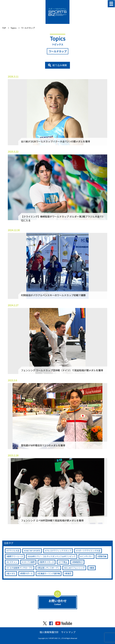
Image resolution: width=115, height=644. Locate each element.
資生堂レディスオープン (49, 568)
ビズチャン (13, 562)
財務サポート (27, 573)
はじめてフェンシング (75, 568)
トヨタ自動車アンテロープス (20, 568)
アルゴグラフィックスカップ (59, 551)
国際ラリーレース (15, 556)
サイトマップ (68, 632)
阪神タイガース (47, 562)
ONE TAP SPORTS (33, 551)
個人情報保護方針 (49, 632)
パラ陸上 (63, 562)
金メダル (12, 573)
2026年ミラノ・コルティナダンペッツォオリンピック (52, 556)
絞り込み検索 (60, 65)
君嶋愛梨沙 (78, 562)
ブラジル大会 (13, 551)
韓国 (92, 568)
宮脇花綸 (102, 556)
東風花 (69, 573)
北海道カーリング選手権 (49, 573)
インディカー (87, 556)
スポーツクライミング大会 (89, 551)
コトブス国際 (29, 562)
